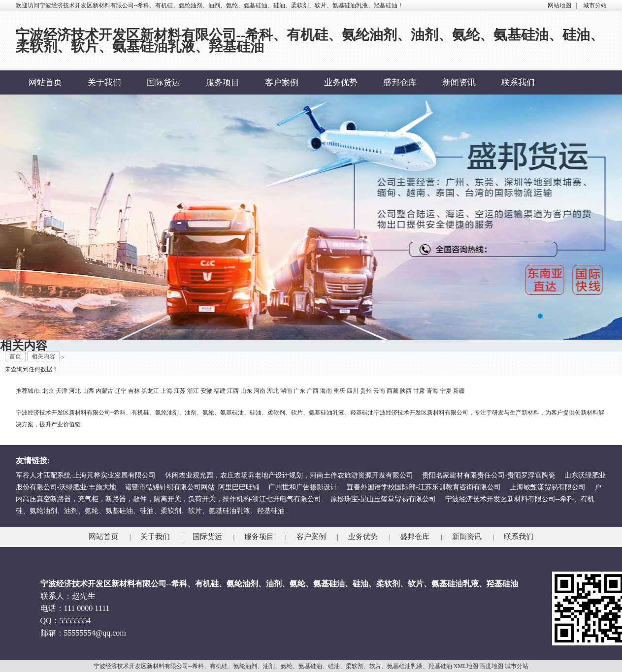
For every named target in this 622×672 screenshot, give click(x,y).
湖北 (273, 391)
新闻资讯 (459, 82)
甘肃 (419, 391)
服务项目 (223, 82)
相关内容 (43, 356)
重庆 (339, 391)
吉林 (134, 391)
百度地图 (491, 666)
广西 (313, 391)
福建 (220, 391)
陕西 (406, 391)
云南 (379, 391)
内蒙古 (104, 391)
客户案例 (282, 82)
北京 (48, 391)
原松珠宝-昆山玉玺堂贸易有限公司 (383, 499)
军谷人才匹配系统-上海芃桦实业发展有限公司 (86, 475)
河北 (75, 391)
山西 (88, 391)
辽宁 (121, 391)
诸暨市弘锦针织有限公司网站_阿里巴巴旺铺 (192, 487)
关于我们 (104, 82)
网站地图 (559, 5)
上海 (166, 391)
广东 (299, 391)
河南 (260, 391)
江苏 (180, 391)
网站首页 (45, 82)
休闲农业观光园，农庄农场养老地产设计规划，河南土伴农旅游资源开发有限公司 (289, 475)
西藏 (393, 391)
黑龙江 (150, 391)
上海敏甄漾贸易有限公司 (548, 487)
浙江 (193, 391)
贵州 (366, 391)
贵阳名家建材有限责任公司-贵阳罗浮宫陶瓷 (489, 475)
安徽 (206, 391)
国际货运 (164, 82)
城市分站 (595, 5)
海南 (326, 391)
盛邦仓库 (400, 82)
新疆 (459, 391)
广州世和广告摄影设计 (303, 487)
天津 (62, 391)
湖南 (286, 391)
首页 (15, 356)
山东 (246, 391)
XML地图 (466, 666)
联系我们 (518, 82)
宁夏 (446, 391)
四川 (353, 391)
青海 (432, 391)
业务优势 (341, 82)
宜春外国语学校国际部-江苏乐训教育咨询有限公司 (424, 487)
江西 (233, 391)
